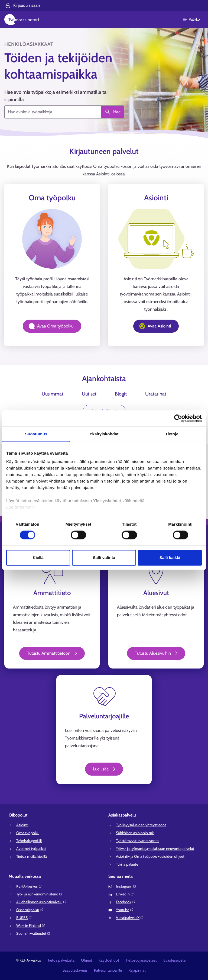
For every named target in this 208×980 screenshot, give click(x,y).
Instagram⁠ (126, 886)
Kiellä (38, 558)
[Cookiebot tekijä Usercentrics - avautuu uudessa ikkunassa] (178, 418)
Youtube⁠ (125, 910)
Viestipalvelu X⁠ (130, 918)
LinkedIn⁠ (125, 894)
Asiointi (22, 825)
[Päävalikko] (195, 20)
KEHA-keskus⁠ (29, 886)
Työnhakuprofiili (29, 841)
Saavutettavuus (75, 970)
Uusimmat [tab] (53, 394)
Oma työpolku (28, 833)
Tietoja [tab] (172, 434)
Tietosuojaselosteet (141, 960)
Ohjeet (87, 960)
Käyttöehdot (109, 960)
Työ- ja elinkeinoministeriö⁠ (39, 894)
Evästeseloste (174, 960)
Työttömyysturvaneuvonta (137, 841)
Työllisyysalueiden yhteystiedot (141, 825)
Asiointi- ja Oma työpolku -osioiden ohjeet (150, 856)
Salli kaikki (170, 558)
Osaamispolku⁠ (30, 910)
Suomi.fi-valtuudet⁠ (33, 933)
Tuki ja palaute (127, 864)
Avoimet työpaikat (31, 849)
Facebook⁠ (126, 902)
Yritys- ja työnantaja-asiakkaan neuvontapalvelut (155, 849)
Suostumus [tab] (36, 434)
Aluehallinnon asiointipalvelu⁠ (41, 902)
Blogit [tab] (121, 394)
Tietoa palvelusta (61, 960)
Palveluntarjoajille (108, 970)
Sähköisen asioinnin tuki (135, 833)
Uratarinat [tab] (156, 394)
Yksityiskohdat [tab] (104, 434)
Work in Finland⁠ (31, 926)
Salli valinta (104, 558)
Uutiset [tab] (89, 394)
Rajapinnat (137, 970)
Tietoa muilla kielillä (32, 856)
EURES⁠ (24, 918)
